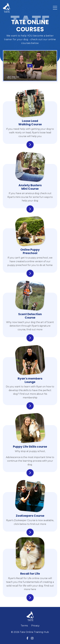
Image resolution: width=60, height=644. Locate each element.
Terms (24, 626)
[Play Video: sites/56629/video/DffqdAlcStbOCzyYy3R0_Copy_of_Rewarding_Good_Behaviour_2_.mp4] (30, 66)
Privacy (35, 626)
